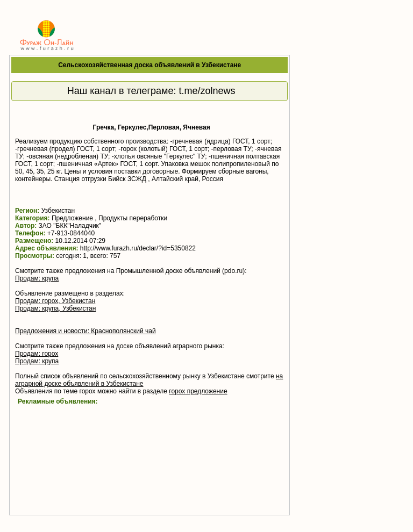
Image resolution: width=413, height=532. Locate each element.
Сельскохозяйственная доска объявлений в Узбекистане (149, 65)
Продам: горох (37, 354)
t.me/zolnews (207, 91)
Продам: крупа (37, 278)
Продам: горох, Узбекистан (55, 301)
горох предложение (198, 391)
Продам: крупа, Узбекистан (55, 308)
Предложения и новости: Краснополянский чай (86, 331)
